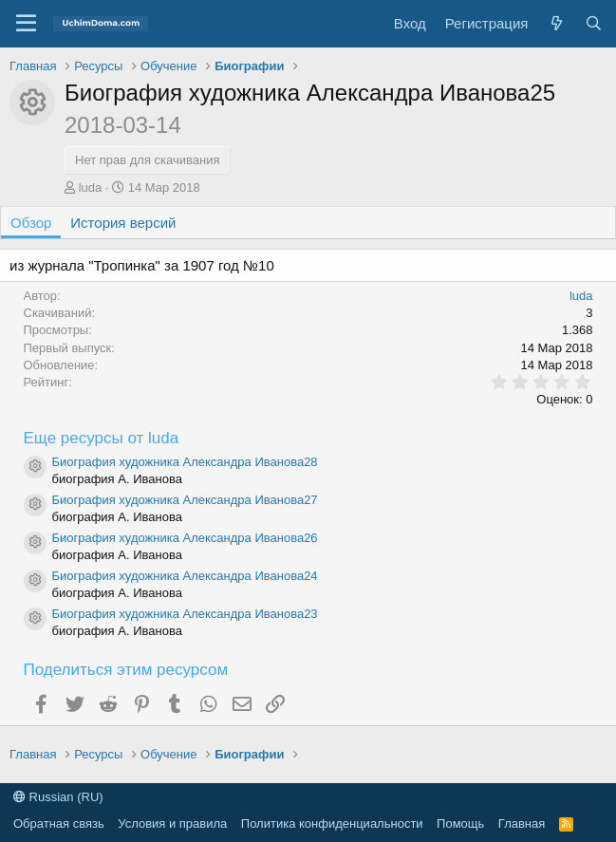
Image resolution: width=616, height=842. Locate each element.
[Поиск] (594, 23)
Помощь (460, 823)
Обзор (31, 223)
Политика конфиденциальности (332, 823)
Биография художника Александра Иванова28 (185, 462)
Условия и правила (172, 823)
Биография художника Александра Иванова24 (185, 576)
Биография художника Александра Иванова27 (185, 500)
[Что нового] (556, 23)
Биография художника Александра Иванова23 (185, 614)
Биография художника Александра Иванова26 (185, 538)
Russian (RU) (58, 797)
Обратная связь (59, 823)
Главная (522, 823)
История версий (123, 223)
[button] (26, 24)
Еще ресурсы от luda (102, 438)
